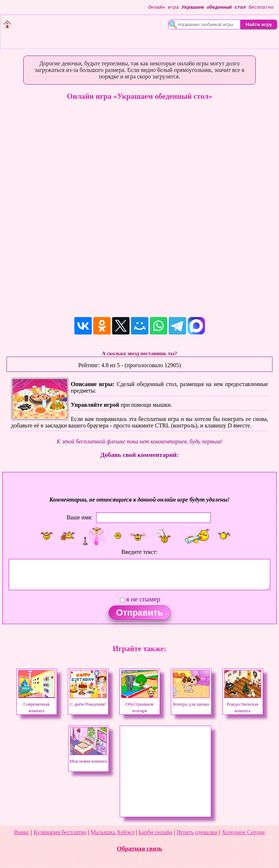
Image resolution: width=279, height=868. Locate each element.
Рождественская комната (243, 704)
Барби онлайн (155, 832)
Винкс (22, 832)
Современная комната (37, 704)
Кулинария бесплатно (60, 832)
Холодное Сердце (243, 832)
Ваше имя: (79, 517)
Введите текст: (140, 552)
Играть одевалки (197, 832)
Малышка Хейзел (112, 832)
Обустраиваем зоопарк (140, 704)
